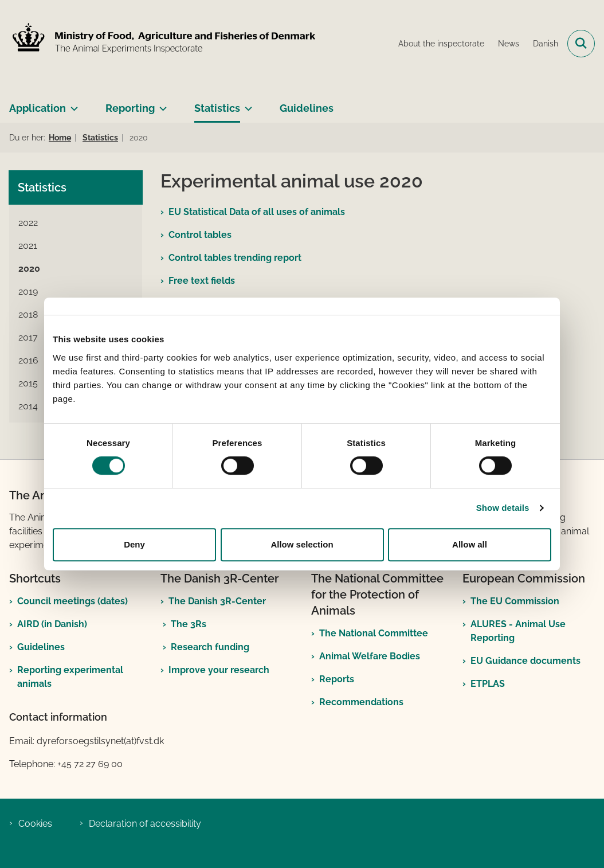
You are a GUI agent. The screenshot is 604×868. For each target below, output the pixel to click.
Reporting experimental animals (70, 677)
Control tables (200, 235)
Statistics (217, 108)
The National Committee (374, 633)
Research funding (210, 647)
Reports (337, 679)
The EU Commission (515, 601)
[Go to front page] (162, 43)
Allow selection (302, 544)
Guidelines (307, 108)
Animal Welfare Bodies (370, 656)
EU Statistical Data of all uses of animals (257, 212)
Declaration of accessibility (145, 824)
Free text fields (202, 281)
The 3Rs (189, 624)
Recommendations (361, 702)
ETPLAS (488, 684)
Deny (134, 544)
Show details (503, 508)
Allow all (470, 544)
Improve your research (219, 670)
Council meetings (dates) (72, 601)
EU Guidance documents (525, 661)
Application (38, 108)
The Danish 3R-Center (217, 601)
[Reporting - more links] (161, 104)
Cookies (35, 824)
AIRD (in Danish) (52, 624)
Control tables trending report (235, 258)
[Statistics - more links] (246, 104)
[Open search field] (581, 44)
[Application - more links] (72, 104)
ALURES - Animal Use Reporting (518, 631)
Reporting (130, 108)
